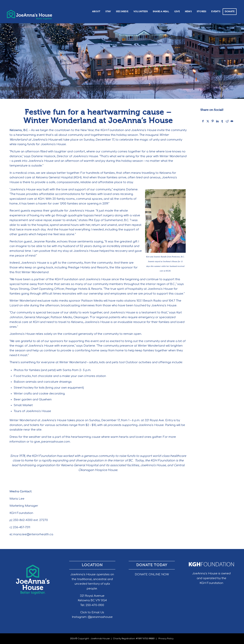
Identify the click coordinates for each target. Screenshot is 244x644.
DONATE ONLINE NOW (152, 574)
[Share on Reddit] (227, 121)
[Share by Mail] (232, 121)
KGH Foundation (211, 583)
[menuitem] (96, 12)
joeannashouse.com (56, 442)
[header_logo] (36, 13)
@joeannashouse (100, 617)
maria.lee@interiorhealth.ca (33, 534)
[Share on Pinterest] (213, 121)
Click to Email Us (92, 612)
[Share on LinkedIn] (218, 121)
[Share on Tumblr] (222, 121)
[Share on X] (208, 121)
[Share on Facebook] (203, 121)
